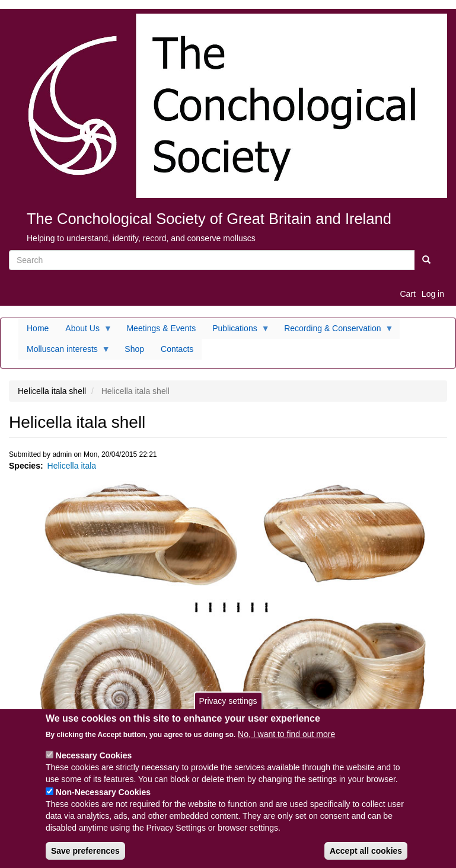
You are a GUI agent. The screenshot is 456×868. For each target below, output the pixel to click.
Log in (433, 294)
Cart (407, 294)
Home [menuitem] (38, 328)
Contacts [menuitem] (177, 349)
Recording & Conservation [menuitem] (334, 331)
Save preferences (85, 857)
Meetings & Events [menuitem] (161, 328)
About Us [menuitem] (84, 331)
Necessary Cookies (94, 761)
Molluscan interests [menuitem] (64, 352)
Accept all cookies (366, 857)
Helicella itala (72, 466)
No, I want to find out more (286, 740)
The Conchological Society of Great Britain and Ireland (209, 219)
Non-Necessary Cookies (103, 798)
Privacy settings (228, 706)
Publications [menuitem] (237, 331)
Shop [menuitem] (134, 349)
